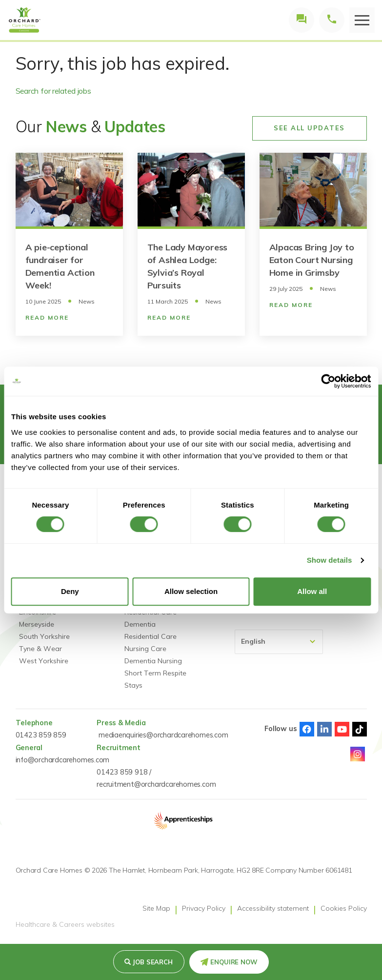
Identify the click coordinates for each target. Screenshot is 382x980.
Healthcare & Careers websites (65, 925)
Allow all (312, 591)
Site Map (156, 908)
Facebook (307, 729)
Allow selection (191, 591)
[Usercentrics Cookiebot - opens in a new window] (328, 381)
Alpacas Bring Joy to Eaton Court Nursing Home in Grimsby (312, 260)
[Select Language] (279, 642)
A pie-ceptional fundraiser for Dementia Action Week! (60, 266)
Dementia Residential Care (151, 630)
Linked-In (324, 729)
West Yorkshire (44, 661)
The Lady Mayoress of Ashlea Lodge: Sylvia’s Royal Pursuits (188, 266)
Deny (70, 591)
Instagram (358, 754)
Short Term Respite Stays (155, 679)
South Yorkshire (44, 636)
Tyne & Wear (40, 649)
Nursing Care (145, 649)
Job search (153, 962)
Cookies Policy (344, 908)
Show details (330, 560)
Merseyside (37, 624)
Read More (47, 317)
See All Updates (309, 128)
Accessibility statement (273, 908)
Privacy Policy (204, 908)
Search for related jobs (53, 91)
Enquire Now (234, 962)
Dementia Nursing (153, 661)
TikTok (360, 729)
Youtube (342, 729)
